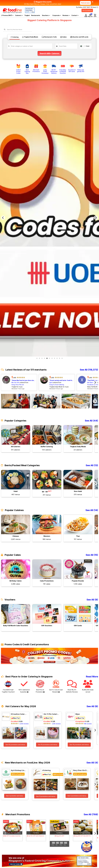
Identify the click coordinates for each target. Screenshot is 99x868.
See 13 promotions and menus (46, 796)
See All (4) (92, 763)
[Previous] (3, 218)
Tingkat (27, 15)
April (51, 382)
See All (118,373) (89, 370)
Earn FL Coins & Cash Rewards (56, 686)
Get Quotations (87, 10)
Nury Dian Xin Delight (81, 770)
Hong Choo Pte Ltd (18, 385)
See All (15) (92, 555)
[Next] (96, 218)
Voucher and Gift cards (79, 37)
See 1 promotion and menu (15, 796)
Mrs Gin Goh (15, 382)
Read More (92, 677)
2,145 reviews (56, 724)
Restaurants (36, 15)
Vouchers (46, 15)
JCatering (46, 770)
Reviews (66, 15)
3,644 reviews (24, 724)
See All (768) (91, 814)
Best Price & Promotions (40, 686)
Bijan (78, 714)
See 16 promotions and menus (48, 745)
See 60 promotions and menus (15, 745)
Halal (86, 46)
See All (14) (92, 510)
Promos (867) (7, 15)
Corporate (57, 15)
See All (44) (91, 421)
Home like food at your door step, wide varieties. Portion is (24, 380)
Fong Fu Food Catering (57, 385)
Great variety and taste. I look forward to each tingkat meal (62, 380)
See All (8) (92, 600)
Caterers (19, 15)
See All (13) (92, 465)
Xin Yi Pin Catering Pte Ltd (51, 714)
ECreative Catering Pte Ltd (19, 714)
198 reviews (88, 724)
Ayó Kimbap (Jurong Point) (19, 770)
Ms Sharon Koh (92, 382)
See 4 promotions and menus (77, 796)
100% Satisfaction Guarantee (24, 686)
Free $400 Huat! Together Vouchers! (8, 686)
